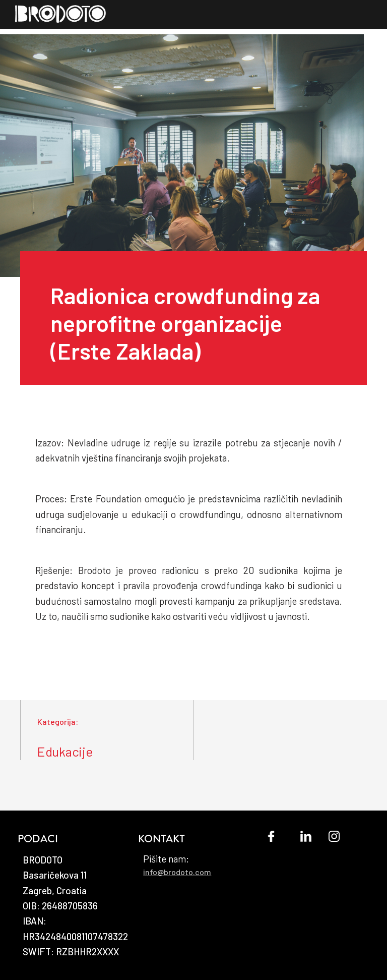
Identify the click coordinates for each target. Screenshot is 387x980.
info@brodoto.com (177, 872)
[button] (373, 22)
